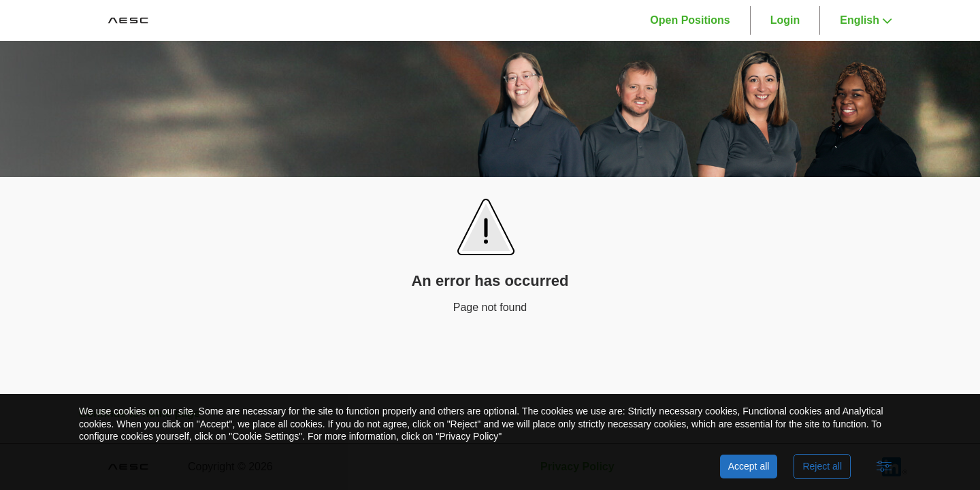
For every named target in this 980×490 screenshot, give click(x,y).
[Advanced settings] (884, 467)
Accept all (749, 466)
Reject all (822, 466)
